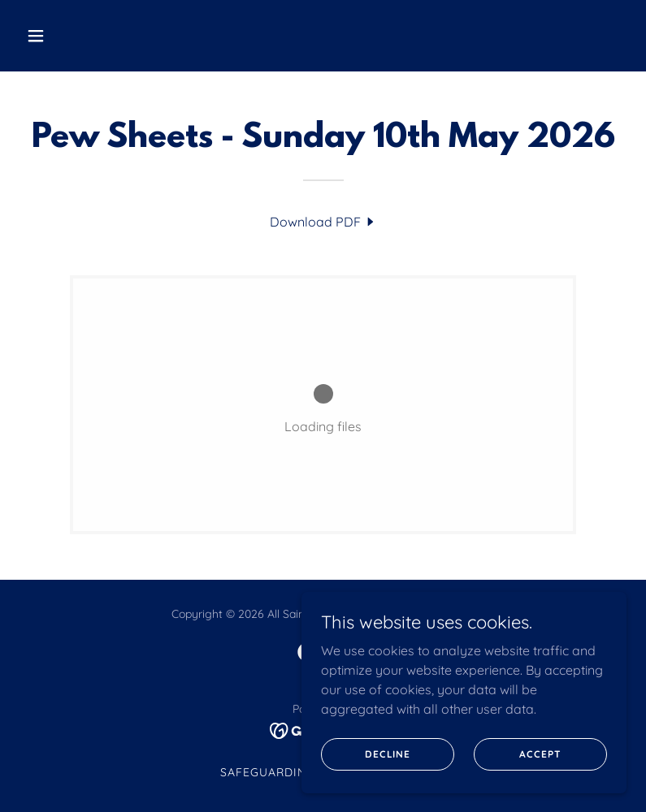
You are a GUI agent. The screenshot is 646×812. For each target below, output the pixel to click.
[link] (323, 222)
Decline (388, 754)
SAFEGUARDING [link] (268, 772)
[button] (89, 36)
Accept (540, 754)
